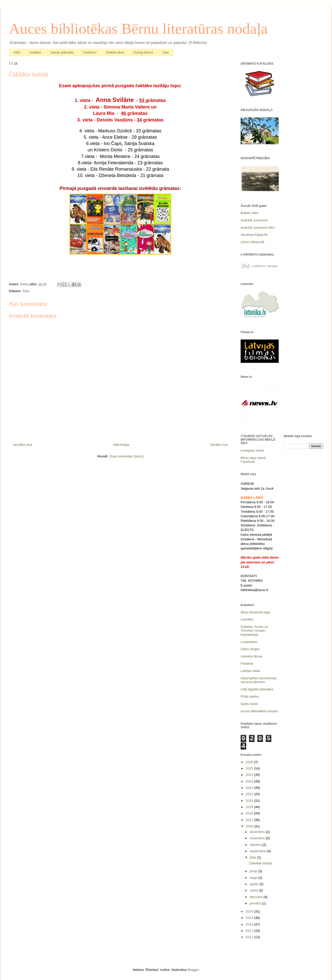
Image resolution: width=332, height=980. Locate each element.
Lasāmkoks (249, 642)
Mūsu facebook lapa (255, 612)
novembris (258, 838)
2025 (250, 768)
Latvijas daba (250, 671)
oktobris (256, 845)
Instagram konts (252, 450)
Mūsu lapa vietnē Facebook (253, 460)
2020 (250, 801)
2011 (250, 937)
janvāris (256, 903)
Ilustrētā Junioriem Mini (258, 228)
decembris (258, 832)
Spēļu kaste (249, 704)
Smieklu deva (115, 52)
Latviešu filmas (252, 656)
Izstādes (35, 52)
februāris (257, 897)
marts (254, 890)
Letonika (247, 619)
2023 (250, 781)
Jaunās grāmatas (62, 52)
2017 (250, 820)
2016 (250, 826)
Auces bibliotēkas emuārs (259, 711)
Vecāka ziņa (219, 445)
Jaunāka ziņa (22, 445)
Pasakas (247, 663)
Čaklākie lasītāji (260, 863)
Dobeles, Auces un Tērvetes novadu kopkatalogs (254, 631)
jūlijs (253, 857)
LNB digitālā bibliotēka (257, 689)
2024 (250, 775)
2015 (250, 911)
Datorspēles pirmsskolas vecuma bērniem (259, 680)
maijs (254, 878)
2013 (250, 924)
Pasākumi (90, 52)
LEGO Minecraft (252, 242)
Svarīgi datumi (143, 52)
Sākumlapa (121, 445)
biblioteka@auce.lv (254, 590)
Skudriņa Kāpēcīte (254, 235)
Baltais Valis (250, 213)
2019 (250, 807)
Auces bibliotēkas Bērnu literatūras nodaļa (138, 29)
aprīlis (255, 884)
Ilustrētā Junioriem (254, 220)
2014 (250, 918)
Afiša (17, 52)
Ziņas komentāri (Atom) (127, 456)
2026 (250, 762)
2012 (250, 931)
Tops (166, 52)
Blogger (193, 970)
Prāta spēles (250, 696)
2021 (250, 794)
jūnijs (254, 871)
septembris (258, 851)
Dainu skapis (250, 649)
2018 (250, 813)
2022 (250, 788)
